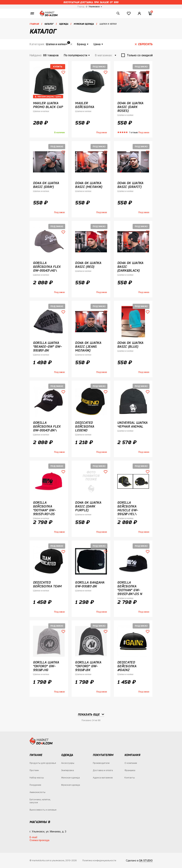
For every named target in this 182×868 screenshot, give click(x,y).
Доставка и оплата (103, 770)
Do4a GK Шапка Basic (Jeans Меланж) (88, 346)
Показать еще (89, 714)
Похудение (35, 785)
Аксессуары (68, 763)
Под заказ (99, 67)
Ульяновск (93, 7)
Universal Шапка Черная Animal (132, 424)
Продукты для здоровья (43, 763)
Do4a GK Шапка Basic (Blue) (130, 345)
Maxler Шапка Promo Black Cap (48, 105)
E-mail (33, 837)
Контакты (130, 778)
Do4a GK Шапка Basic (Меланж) (89, 185)
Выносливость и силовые (43, 810)
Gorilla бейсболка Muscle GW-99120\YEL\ (128, 508)
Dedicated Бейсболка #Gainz (127, 666)
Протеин (34, 770)
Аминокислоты (37, 792)
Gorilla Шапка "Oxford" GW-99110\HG (46, 666)
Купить (58, 67)
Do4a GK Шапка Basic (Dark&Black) (130, 267)
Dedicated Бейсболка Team (47, 584)
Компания (132, 755)
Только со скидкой (140, 55)
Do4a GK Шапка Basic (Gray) (46, 185)
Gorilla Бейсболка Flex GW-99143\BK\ (47, 426)
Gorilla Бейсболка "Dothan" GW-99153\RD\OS (44, 508)
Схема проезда (39, 840)
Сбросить (71, 44)
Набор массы (37, 778)
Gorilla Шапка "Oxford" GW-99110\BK (88, 666)
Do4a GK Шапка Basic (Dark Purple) (88, 506)
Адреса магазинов (103, 778)
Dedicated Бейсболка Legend (85, 426)
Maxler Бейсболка (85, 105)
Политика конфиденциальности (99, 860)
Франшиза (130, 770)
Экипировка (68, 770)
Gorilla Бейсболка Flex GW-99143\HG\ (47, 267)
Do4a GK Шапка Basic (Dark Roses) (130, 107)
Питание (36, 755)
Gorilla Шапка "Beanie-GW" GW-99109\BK (47, 346)
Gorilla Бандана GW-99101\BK (90, 584)
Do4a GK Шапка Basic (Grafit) (130, 185)
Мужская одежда (71, 785)
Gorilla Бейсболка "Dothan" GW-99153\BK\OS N (130, 588)
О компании (131, 763)
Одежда (67, 755)
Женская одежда (70, 778)
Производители (101, 763)
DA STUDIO (146, 860)
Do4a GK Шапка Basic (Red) (88, 265)
